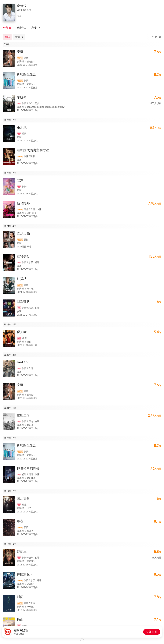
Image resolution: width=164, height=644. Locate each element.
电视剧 (20, 58)
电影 (19, 103)
